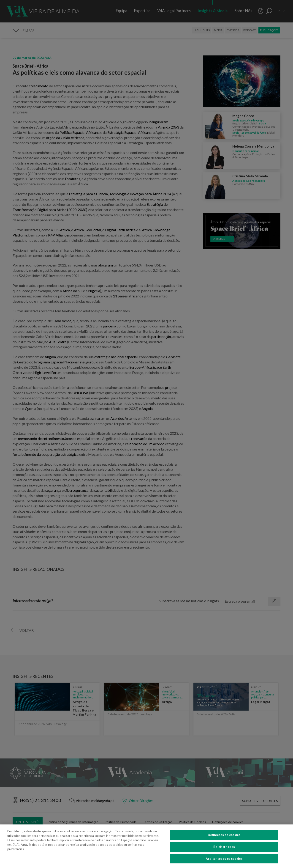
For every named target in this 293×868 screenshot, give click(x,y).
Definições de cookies (224, 842)
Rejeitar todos (224, 854)
